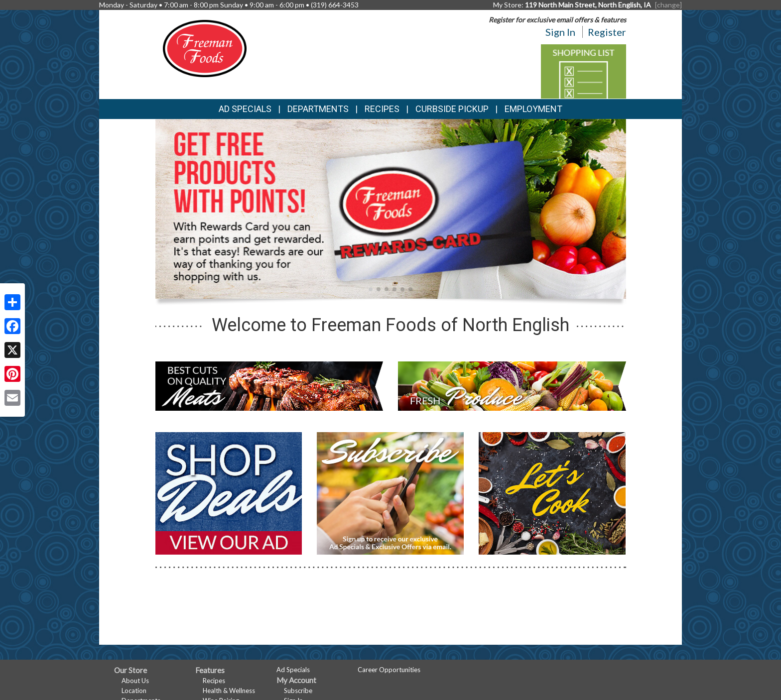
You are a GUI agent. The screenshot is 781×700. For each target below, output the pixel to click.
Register (607, 32)
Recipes (382, 109)
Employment (533, 109)
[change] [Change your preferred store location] (668, 5)
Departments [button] (318, 109)
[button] (371, 289)
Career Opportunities (389, 670)
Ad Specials (245, 109)
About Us (135, 681)
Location (134, 691)
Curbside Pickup (452, 109)
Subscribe (298, 691)
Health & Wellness (229, 691)
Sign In (560, 32)
